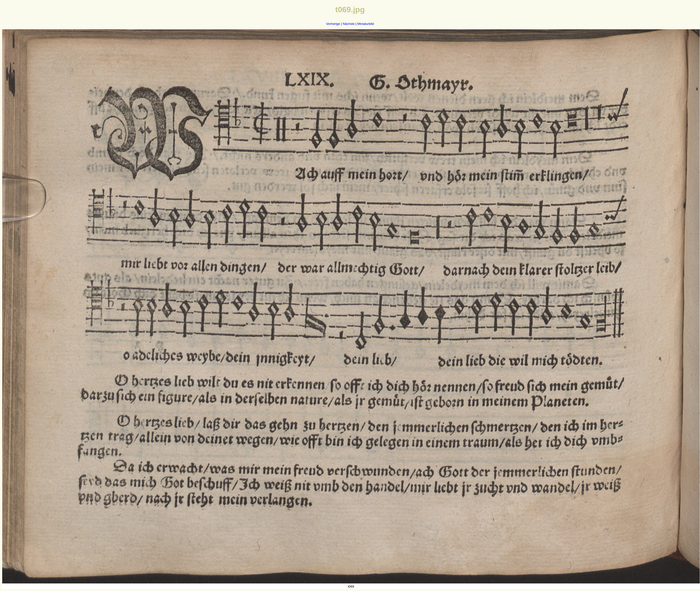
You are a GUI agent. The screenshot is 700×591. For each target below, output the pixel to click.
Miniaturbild (366, 24)
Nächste (349, 24)
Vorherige (333, 24)
